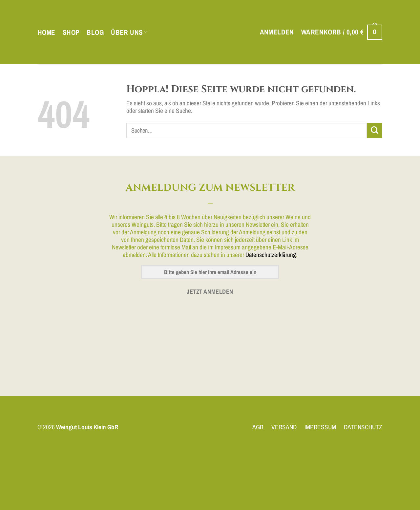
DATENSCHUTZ (363, 427)
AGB (258, 427)
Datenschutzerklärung (271, 255)
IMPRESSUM (320, 427)
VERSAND (284, 427)
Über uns (129, 32)
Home (47, 32)
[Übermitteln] (375, 130)
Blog (95, 32)
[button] (277, 32)
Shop (71, 32)
